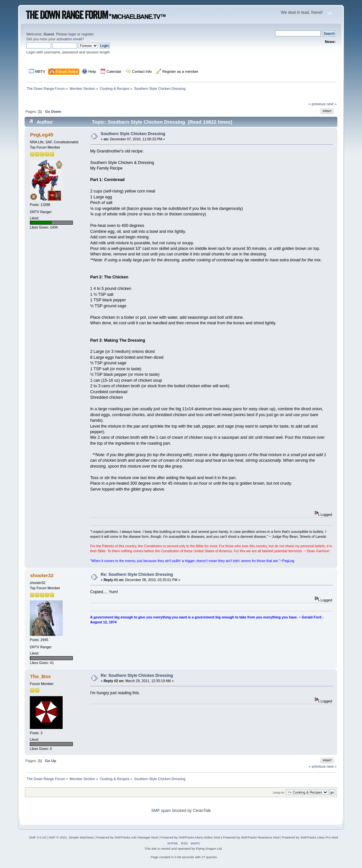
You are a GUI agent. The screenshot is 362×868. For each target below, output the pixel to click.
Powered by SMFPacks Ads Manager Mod (127, 837)
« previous (317, 104)
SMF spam (161, 811)
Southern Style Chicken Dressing (133, 134)
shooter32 (42, 575)
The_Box (40, 676)
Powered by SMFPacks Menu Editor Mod (190, 837)
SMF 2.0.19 (37, 837)
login (72, 34)
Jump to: (279, 792)
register (87, 34)
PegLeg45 (42, 135)
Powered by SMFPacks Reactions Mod (251, 837)
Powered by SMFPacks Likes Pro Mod (310, 837)
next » (332, 104)
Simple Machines (81, 837)
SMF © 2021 (58, 837)
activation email (69, 39)
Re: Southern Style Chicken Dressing (137, 575)
